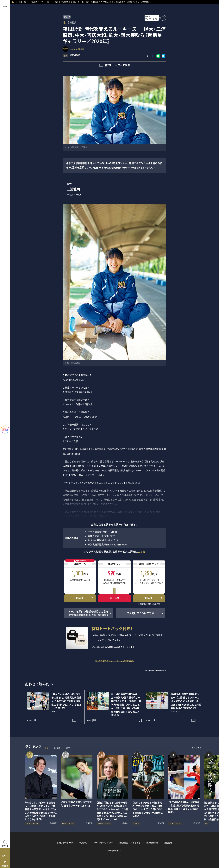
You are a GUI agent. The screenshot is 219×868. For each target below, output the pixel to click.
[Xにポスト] (147, 56)
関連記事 (215, 855)
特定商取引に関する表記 (130, 843)
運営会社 (168, 843)
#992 (89, 720)
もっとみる (196, 747)
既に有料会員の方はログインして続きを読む (114, 661)
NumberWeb (152, 843)
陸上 (49, 2)
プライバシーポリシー (103, 843)
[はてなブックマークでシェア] (163, 56)
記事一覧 (22, 2)
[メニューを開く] (5, 5)
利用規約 (83, 843)
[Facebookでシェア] (153, 56)
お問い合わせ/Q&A (65, 843)
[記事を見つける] (5, 843)
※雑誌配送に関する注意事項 (149, 604)
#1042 (30, 720)
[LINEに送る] (158, 56)
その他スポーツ (37, 2)
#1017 (67, 17)
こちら (141, 552)
